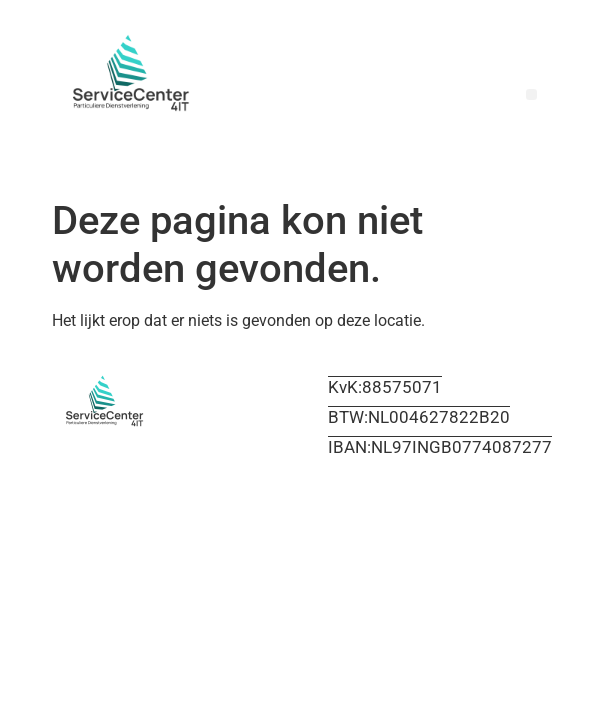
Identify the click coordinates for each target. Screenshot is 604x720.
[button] (531, 94)
